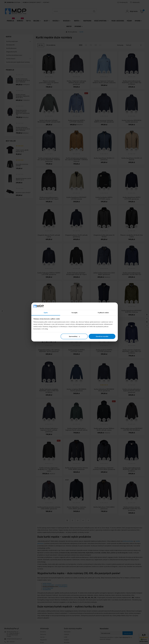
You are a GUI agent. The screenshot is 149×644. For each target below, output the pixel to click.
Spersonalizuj (74, 336)
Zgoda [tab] (46, 313)
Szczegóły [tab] (74, 313)
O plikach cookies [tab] (103, 313)
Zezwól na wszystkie (102, 336)
